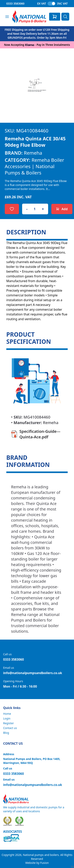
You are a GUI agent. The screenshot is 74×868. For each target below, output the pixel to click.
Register (8, 723)
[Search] (65, 17)
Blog (6, 733)
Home (7, 714)
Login (7, 718)
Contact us (10, 728)
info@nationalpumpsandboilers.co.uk (33, 673)
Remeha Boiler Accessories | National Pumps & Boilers (34, 166)
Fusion (44, 863)
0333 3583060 (15, 3)
